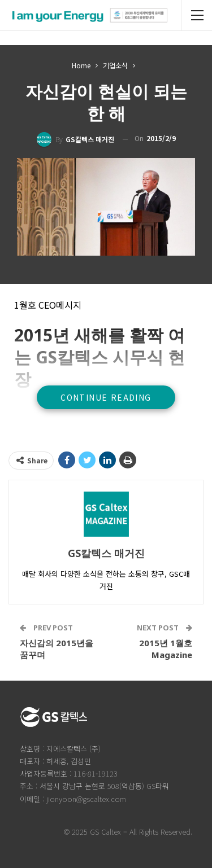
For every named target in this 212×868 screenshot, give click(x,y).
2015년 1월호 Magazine (166, 649)
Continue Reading (106, 397)
